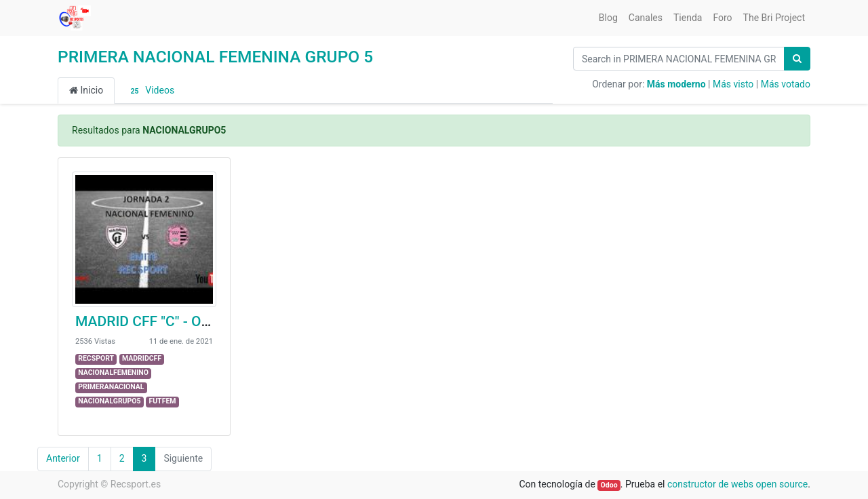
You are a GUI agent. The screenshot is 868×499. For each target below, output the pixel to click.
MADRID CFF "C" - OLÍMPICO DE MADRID (205, 321)
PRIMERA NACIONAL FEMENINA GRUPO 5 (215, 57)
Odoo (609, 485)
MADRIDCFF (142, 358)
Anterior (63, 458)
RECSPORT (96, 358)
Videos (150, 91)
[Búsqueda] (797, 59)
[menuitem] (608, 18)
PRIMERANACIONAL (111, 387)
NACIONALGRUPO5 (109, 401)
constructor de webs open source (737, 484)
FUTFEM (162, 401)
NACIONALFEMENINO (113, 373)
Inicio (86, 90)
